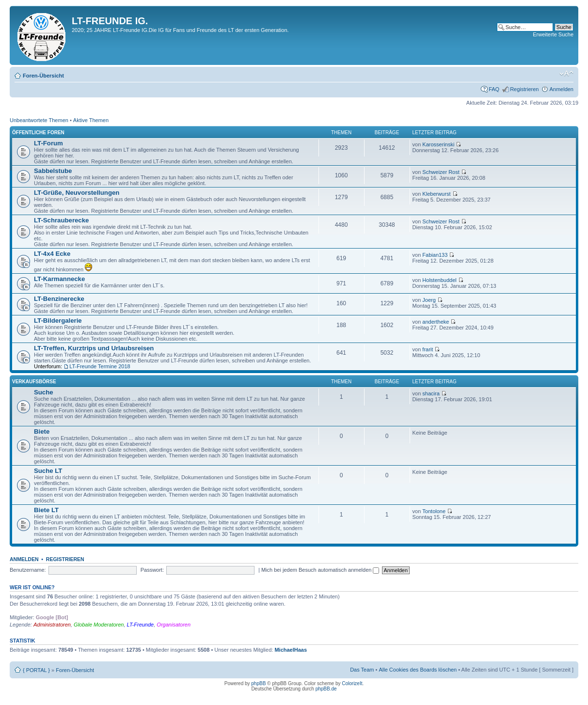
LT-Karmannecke (59, 279)
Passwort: (152, 570)
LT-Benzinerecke (59, 299)
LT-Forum (48, 143)
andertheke (436, 322)
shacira (431, 393)
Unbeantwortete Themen (39, 120)
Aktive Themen (91, 120)
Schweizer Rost (441, 172)
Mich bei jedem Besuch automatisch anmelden (320, 570)
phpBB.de (326, 689)
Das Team (362, 670)
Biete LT (46, 510)
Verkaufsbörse (34, 382)
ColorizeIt (352, 683)
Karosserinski (438, 144)
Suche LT (48, 471)
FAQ (494, 89)
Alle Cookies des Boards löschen (418, 670)
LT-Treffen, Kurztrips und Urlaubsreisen (94, 348)
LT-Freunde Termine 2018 (100, 366)
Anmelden (561, 89)
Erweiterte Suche (553, 34)
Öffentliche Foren (38, 133)
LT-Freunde (141, 625)
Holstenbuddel (439, 280)
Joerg (429, 300)
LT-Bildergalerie (58, 321)
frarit (428, 349)
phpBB (258, 683)
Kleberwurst (436, 194)
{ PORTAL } (36, 670)
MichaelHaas (291, 650)
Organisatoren (174, 625)
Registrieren (524, 89)
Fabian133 (435, 255)
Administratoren (52, 625)
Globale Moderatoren (99, 625)
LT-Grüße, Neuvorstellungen (77, 193)
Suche (44, 392)
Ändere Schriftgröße (566, 74)
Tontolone (434, 511)
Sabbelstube (53, 171)
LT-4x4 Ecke (52, 254)
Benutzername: (28, 570)
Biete (42, 431)
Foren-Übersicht (43, 76)
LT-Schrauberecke (61, 220)
